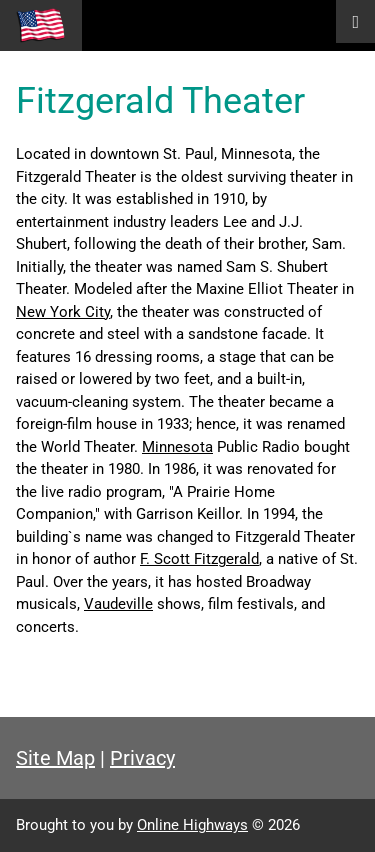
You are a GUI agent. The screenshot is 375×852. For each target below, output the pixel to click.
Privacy (142, 758)
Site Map (55, 758)
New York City (63, 312)
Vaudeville (118, 604)
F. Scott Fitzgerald (199, 559)
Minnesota (177, 447)
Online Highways (192, 825)
